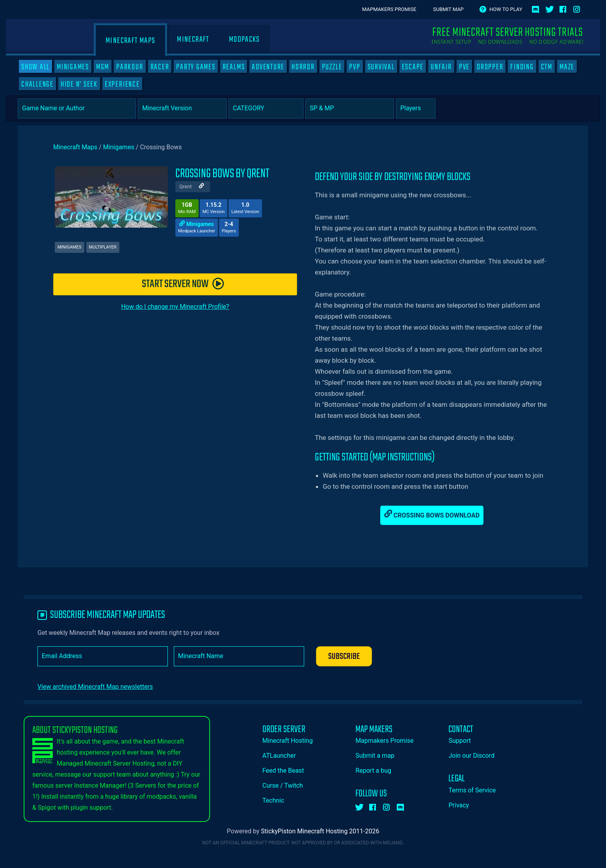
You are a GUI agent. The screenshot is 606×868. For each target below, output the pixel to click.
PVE (464, 67)
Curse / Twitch (283, 785)
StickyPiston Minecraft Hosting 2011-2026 (320, 831)
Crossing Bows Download (432, 514)
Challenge (37, 84)
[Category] (266, 108)
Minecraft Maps (130, 41)
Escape (413, 67)
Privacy (459, 805)
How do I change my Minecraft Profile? (175, 307)
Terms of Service (472, 790)
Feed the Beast (283, 771)
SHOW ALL (35, 67)
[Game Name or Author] (77, 108)
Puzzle (332, 67)
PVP (355, 67)
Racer (160, 67)
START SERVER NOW (183, 284)
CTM (547, 67)
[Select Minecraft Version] (182, 108)
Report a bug (373, 771)
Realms (234, 67)
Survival (381, 67)
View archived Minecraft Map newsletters (95, 687)
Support (459, 741)
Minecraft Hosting (288, 741)
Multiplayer (103, 247)
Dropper (490, 67)
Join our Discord (471, 756)
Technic (273, 800)
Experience (122, 84)
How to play (506, 9)
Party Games (196, 67)
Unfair (441, 67)
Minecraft (193, 40)
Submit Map (448, 9)
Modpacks (244, 40)
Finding (522, 67)
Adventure (268, 67)
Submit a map (375, 756)
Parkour (130, 67)
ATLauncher (279, 756)
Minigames (73, 67)
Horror (303, 67)
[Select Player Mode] (350, 108)
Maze (567, 67)
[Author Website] (202, 187)
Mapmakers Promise (389, 9)
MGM (103, 67)
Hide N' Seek (79, 84)
